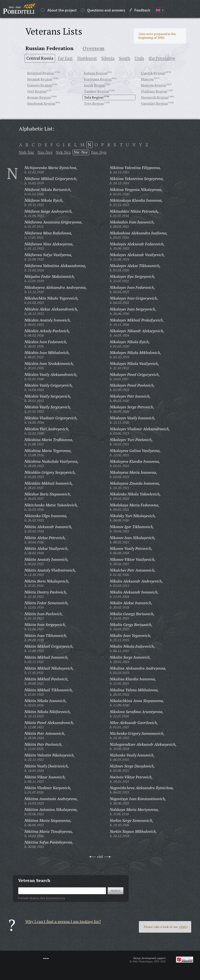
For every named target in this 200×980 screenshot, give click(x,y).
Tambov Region (96, 91)
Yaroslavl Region (154, 103)
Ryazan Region (39, 97)
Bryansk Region (40, 79)
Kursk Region (95, 85)
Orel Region (37, 91)
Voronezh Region (155, 97)
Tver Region (94, 103)
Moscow (147, 79)
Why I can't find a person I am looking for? (63, 921)
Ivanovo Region (40, 85)
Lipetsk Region (153, 73)
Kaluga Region (96, 73)
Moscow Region (153, 85)
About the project (59, 10)
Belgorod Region (41, 73)
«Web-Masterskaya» (142, 961)
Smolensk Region (41, 103)
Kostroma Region (98, 79)
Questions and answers (103, 10)
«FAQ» (183, 927)
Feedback (140, 10)
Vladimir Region (154, 91)
